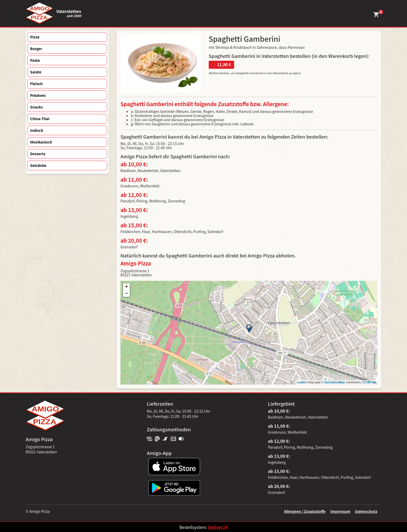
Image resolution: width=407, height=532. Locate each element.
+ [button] (127, 287)
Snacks (36, 107)
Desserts (38, 154)
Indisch (37, 130)
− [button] (127, 294)
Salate (36, 72)
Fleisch (36, 84)
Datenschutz (366, 511)
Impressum (340, 511)
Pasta (35, 60)
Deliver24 (218, 527)
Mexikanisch (41, 142)
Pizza (35, 37)
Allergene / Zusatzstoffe (305, 511)
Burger (36, 49)
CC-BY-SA (369, 382)
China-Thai (40, 119)
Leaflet (301, 382)
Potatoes (38, 95)
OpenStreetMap (334, 382)
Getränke (38, 165)
